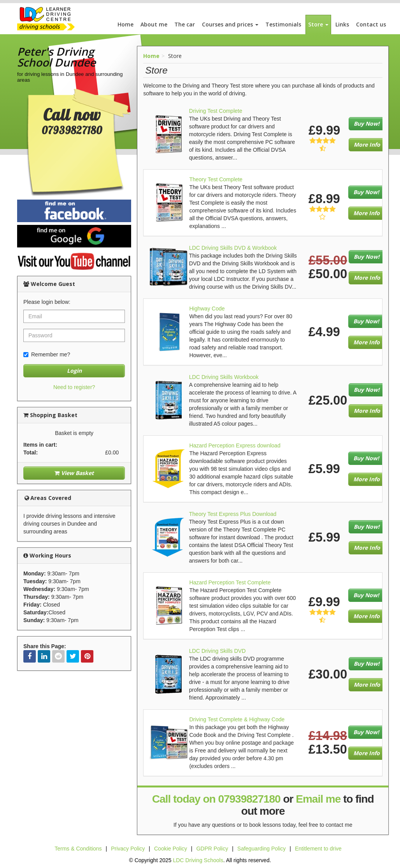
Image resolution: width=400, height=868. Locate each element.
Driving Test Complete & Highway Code (237, 719)
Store (318, 24)
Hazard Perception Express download (235, 445)
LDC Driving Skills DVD (217, 651)
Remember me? (47, 354)
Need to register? (74, 387)
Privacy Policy (128, 849)
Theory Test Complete (216, 179)
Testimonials (283, 24)
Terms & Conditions (78, 849)
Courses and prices (230, 24)
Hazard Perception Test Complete (230, 582)
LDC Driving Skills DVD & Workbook (233, 248)
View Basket (74, 473)
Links (342, 24)
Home (125, 24)
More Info (367, 145)
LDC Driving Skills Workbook (224, 377)
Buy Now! (367, 124)
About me (154, 24)
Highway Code (207, 309)
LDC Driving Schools (198, 860)
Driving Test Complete (216, 111)
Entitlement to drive (318, 849)
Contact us (371, 24)
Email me (318, 799)
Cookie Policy (171, 849)
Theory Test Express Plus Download (233, 514)
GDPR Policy (212, 849)
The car (185, 24)
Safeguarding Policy (262, 849)
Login (74, 371)
